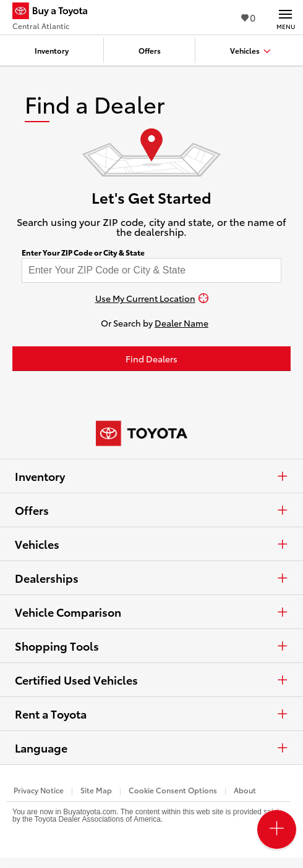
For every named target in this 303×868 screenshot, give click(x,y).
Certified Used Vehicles (151, 680)
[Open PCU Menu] (277, 829)
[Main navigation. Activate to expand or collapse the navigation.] (285, 17)
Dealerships (151, 578)
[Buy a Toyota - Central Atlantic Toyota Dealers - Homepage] (55, 12)
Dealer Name (181, 323)
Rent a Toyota (151, 714)
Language (151, 748)
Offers (151, 510)
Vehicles (151, 544)
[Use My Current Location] (151, 298)
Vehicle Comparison (151, 612)
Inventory (151, 476)
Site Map (96, 790)
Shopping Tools (151, 646)
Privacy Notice (39, 790)
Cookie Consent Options (173, 790)
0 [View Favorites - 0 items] (248, 17)
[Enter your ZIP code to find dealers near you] (151, 270)
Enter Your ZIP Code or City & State (83, 252)
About (245, 790)
